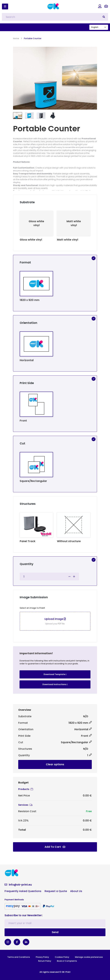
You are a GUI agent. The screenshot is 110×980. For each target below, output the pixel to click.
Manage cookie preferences (89, 957)
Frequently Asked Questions (23, 891)
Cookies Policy (62, 957)
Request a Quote (56, 891)
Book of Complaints (67, 961)
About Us (76, 891)
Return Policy (45, 961)
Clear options (55, 764)
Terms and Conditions (19, 957)
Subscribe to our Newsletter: (24, 915)
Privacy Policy (42, 957)
